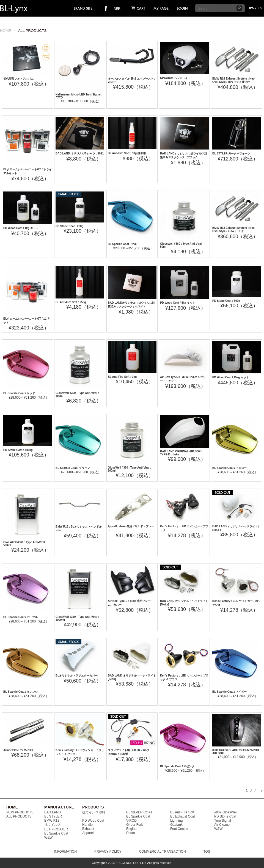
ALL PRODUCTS (19, 816)
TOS (207, 852)
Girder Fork (135, 825)
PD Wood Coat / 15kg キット (231, 377)
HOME (6, 31)
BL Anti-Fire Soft (182, 812)
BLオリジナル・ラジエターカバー (77, 676)
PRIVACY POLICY (108, 852)
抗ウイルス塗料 (94, 812)
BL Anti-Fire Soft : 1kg (122, 377)
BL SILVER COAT (139, 812)
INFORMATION (65, 852)
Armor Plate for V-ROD (18, 750)
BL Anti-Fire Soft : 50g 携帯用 (127, 153)
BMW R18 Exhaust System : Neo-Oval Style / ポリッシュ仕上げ (234, 80)
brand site (83, 8)
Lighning (176, 821)
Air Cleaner (222, 825)
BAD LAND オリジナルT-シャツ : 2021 (80, 153)
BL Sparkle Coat (56, 833)
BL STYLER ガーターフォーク (231, 153)
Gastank (176, 825)
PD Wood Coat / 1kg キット (21, 228)
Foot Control (179, 829)
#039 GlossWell (226, 812)
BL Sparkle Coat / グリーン (73, 468)
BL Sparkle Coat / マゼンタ (177, 766)
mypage (161, 8)
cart (136, 8)
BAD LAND (53, 812)
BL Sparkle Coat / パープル (20, 617)
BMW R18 (52, 821)
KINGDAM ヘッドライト (175, 78)
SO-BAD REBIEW (117, 8)
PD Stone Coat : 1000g (18, 450)
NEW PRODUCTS (20, 812)
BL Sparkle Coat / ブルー (124, 244)
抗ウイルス (53, 825)
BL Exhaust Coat (183, 816)
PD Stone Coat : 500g (226, 301)
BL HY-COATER (56, 829)
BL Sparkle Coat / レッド (19, 393)
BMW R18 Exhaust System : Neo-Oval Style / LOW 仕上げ (234, 229)
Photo (130, 833)
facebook (106, 8)
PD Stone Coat (225, 816)
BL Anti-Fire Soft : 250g (71, 302)
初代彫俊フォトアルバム (18, 79)
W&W (49, 838)
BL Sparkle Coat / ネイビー (229, 692)
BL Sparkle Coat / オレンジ (20, 692)
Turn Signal (223, 821)
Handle (87, 825)
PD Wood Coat (93, 821)
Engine (131, 829)
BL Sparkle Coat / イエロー (229, 468)
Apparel (88, 833)
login (182, 8)
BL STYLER (53, 816)
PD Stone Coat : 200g (69, 226)
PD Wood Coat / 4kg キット (178, 303)
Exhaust (88, 829)
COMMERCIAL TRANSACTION (163, 852)
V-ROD (131, 821)
